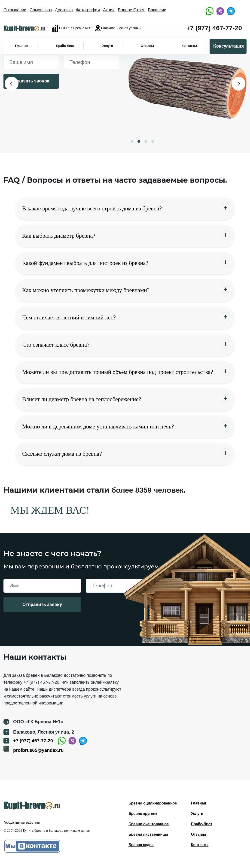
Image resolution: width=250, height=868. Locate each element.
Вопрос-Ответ (131, 10)
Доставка (64, 10)
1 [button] (132, 141)
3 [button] (146, 141)
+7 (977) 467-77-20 (214, 28)
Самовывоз (41, 10)
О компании (15, 10)
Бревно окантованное (149, 824)
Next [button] (238, 84)
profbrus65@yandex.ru (38, 750)
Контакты (189, 46)
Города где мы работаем (22, 822)
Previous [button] (12, 84)
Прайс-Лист (65, 46)
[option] (187, 88)
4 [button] (153, 141)
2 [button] (139, 141)
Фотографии (88, 10)
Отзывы (147, 46)
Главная (22, 46)
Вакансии (157, 10)
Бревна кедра (141, 845)
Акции (109, 10)
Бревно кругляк (143, 814)
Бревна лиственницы (148, 834)
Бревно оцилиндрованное (153, 803)
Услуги (108, 46)
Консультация (229, 46)
